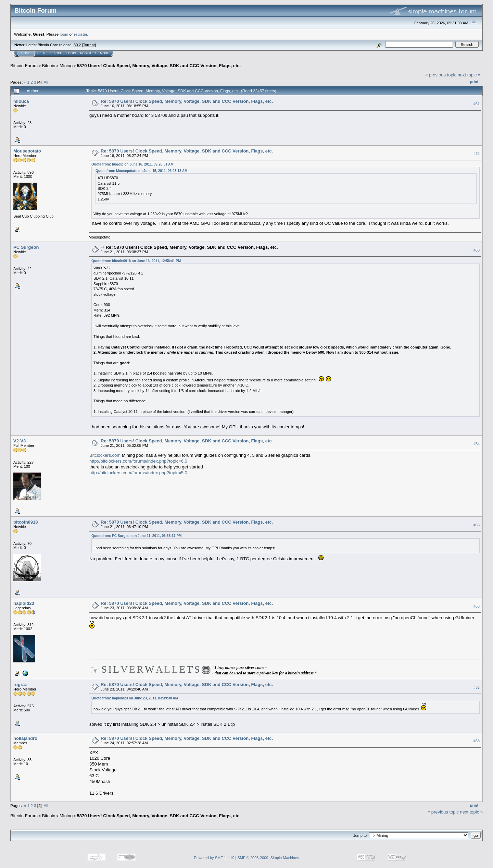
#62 (477, 154)
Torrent (89, 45)
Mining (66, 66)
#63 (477, 250)
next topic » (469, 75)
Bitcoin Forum (24, 66)
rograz (20, 684)
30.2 (77, 45)
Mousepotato (27, 151)
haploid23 (24, 603)
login (64, 34)
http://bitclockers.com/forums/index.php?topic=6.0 (138, 461)
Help (41, 53)
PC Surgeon (26, 247)
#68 (477, 741)
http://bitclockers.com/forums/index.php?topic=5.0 (138, 473)
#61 (477, 104)
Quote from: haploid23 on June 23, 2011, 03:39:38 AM (135, 698)
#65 (477, 525)
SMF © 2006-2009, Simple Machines (268, 858)
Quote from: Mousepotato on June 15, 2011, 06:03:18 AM (142, 171)
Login (71, 53)
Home (26, 53)
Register (88, 53)
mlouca (21, 101)
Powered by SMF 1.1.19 (214, 858)
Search (56, 53)
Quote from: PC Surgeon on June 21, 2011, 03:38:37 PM (136, 536)
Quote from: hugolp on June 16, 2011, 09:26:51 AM (132, 164)
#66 (477, 606)
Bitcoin (49, 66)
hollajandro (25, 738)
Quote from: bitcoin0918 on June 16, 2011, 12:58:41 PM (136, 261)
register (80, 34)
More (105, 53)
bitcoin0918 (26, 522)
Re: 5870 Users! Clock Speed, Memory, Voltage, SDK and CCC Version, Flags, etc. (187, 101)
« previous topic (441, 75)
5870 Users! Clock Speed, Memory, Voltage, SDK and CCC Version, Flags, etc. (159, 66)
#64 (477, 444)
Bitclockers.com (105, 455)
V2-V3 (20, 441)
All (46, 82)
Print (474, 82)
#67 (477, 687)
